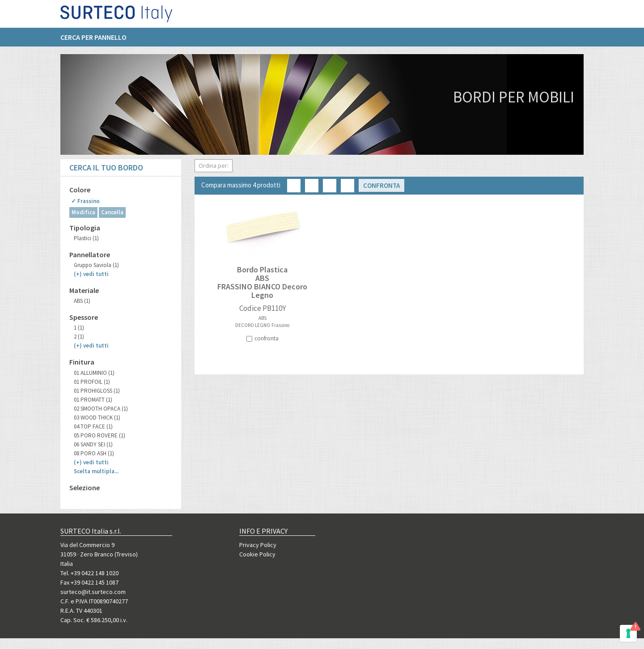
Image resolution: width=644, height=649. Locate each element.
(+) (91, 274)
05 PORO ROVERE (100, 435)
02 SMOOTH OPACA (101, 409)
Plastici (86, 238)
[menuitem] (98, 41)
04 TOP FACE (93, 426)
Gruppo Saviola (96, 265)
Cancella (112, 212)
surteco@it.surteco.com (93, 592)
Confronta (381, 185)
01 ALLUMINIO (94, 373)
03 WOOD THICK (97, 418)
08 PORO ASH (94, 453)
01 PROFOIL (92, 382)
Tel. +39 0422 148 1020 (89, 573)
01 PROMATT (93, 400)
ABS (82, 301)
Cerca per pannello (93, 41)
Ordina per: (214, 165)
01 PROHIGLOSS (97, 391)
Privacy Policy (258, 545)
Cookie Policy (257, 554)
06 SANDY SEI (93, 444)
